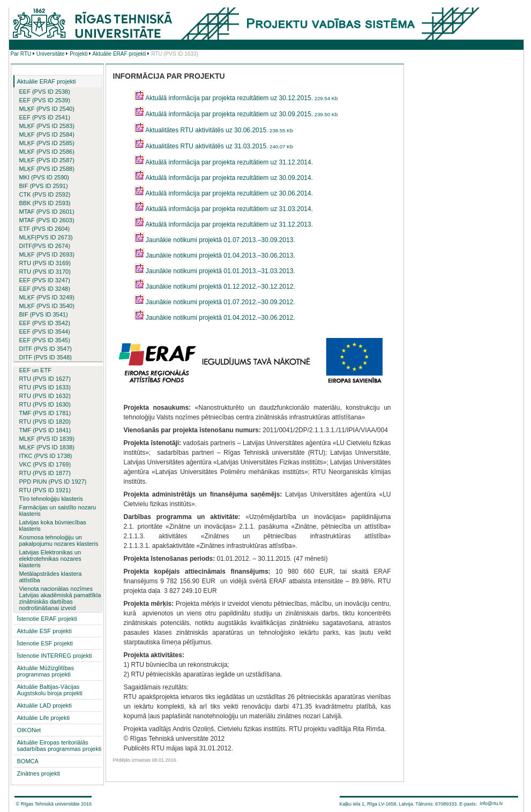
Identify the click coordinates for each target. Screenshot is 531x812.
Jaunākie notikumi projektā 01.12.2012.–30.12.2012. (215, 287)
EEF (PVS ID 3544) (45, 332)
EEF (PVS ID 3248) (45, 289)
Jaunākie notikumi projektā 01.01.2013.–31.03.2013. (215, 271)
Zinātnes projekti (39, 773)
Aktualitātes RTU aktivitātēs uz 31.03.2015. (214, 146)
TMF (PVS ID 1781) (45, 413)
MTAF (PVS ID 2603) (47, 220)
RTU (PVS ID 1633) (45, 387)
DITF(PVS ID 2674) (45, 246)
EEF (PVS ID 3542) (45, 323)
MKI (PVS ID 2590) (44, 177)
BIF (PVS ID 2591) (44, 186)
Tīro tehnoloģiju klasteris (51, 499)
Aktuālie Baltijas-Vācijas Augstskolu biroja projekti (50, 690)
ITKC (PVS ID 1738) (46, 456)
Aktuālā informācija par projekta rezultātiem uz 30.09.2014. (224, 178)
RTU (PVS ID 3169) (45, 263)
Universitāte (51, 54)
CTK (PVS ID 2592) (45, 194)
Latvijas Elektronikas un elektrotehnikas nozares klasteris (50, 559)
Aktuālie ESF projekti (44, 631)
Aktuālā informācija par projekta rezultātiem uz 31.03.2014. (224, 209)
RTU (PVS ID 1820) (45, 422)
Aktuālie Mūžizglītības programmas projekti (46, 671)
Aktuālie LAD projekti (44, 705)
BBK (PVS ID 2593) (45, 203)
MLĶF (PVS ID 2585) (47, 143)
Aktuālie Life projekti (43, 718)
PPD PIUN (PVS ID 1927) (53, 482)
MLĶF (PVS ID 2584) (47, 134)
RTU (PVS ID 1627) (45, 379)
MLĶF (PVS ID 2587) (47, 160)
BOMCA (28, 761)
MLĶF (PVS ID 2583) (47, 126)
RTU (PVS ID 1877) (45, 473)
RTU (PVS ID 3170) (45, 272)
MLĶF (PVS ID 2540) (47, 109)
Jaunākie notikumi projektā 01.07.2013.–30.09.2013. (215, 240)
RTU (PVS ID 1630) (45, 404)
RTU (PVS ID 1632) (45, 396)
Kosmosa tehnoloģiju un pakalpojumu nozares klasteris (59, 540)
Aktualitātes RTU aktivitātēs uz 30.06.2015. (214, 130)
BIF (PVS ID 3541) (44, 314)
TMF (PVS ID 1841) (45, 430)
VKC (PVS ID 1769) (45, 464)
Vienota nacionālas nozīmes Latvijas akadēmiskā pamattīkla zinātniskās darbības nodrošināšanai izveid (60, 598)
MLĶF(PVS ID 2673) (46, 237)
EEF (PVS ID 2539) (45, 100)
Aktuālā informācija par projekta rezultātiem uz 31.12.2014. (224, 162)
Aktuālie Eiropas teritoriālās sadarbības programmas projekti (59, 746)
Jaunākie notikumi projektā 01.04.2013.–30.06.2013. (215, 255)
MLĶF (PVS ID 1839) (47, 439)
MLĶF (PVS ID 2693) (47, 254)
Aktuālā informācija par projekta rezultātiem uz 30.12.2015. (236, 98)
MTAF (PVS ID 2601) (47, 212)
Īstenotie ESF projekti (45, 643)
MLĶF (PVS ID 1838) (47, 447)
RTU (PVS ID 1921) (45, 490)
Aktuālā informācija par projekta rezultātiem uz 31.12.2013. (224, 224)
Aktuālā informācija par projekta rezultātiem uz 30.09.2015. (236, 114)
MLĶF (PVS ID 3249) (47, 297)
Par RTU (21, 54)
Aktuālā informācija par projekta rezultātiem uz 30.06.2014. (224, 193)
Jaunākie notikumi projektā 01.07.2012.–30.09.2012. (215, 302)
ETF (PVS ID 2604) (45, 229)
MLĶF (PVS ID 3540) (47, 306)
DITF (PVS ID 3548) (46, 357)
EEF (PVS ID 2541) (45, 117)
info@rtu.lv (491, 803)
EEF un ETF (36, 370)
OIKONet (29, 730)
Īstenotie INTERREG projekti (55, 656)
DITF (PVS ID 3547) (46, 349)
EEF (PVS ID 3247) (45, 280)
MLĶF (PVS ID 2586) (47, 152)
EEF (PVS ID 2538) (45, 92)
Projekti (78, 54)
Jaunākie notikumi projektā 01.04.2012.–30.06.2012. (215, 318)
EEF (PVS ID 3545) (45, 340)
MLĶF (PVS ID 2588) (47, 169)
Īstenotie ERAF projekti (47, 619)
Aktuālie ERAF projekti (119, 54)
